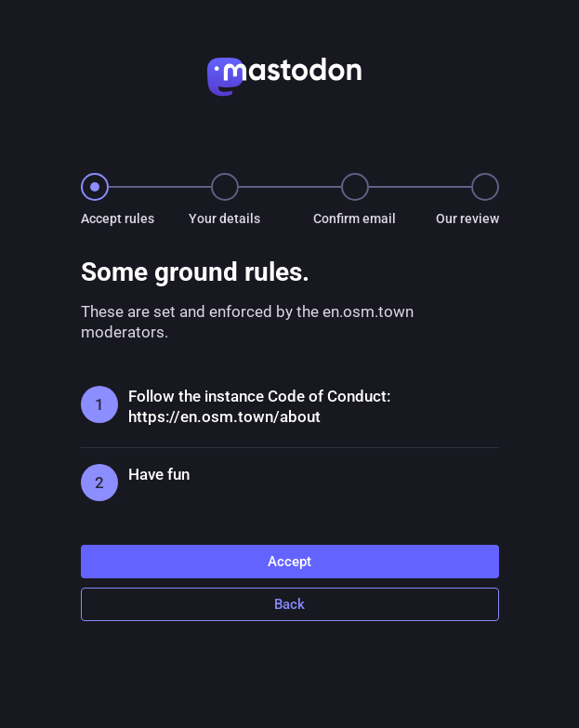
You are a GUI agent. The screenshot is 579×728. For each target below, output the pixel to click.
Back (289, 604)
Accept (289, 562)
